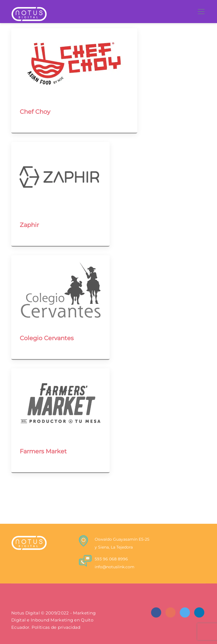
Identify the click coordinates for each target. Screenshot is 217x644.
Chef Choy (35, 112)
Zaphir (29, 225)
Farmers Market (43, 451)
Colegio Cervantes (47, 338)
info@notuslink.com (115, 567)
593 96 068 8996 (111, 559)
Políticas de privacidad (56, 627)
